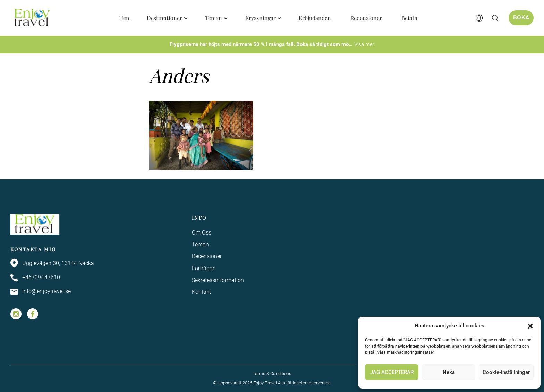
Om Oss (202, 233)
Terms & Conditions (272, 373)
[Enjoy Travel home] (32, 18)
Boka (521, 18)
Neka (449, 372)
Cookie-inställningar (506, 372)
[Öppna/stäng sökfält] (495, 18)
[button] (530, 326)
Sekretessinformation (218, 280)
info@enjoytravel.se (41, 292)
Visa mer (364, 44)
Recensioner (207, 256)
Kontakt (202, 292)
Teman (200, 244)
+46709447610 (35, 278)
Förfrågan (204, 268)
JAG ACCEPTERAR (392, 372)
